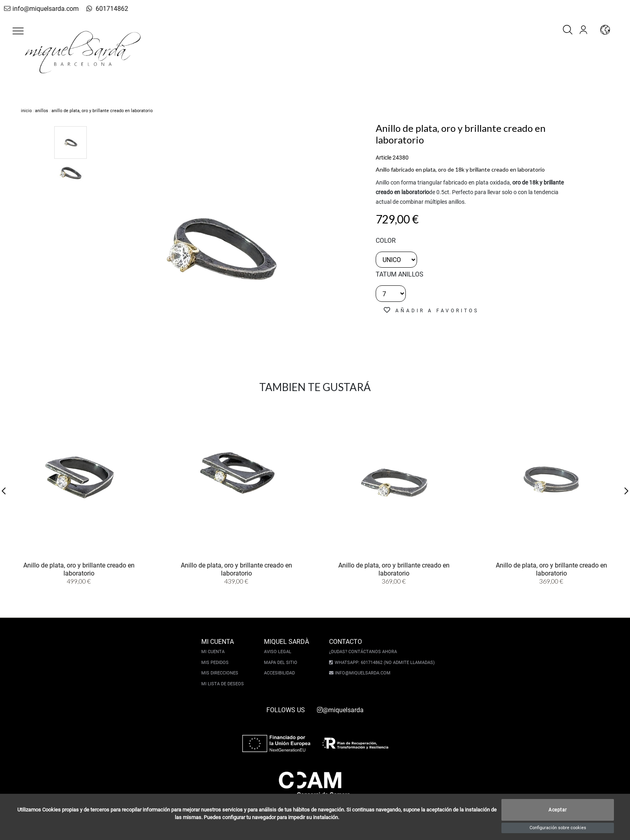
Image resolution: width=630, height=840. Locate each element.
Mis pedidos (216, 663)
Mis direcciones (221, 673)
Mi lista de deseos (224, 684)
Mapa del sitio (282, 663)
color (386, 241)
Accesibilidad (281, 673)
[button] (18, 31)
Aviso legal (279, 652)
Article (384, 158)
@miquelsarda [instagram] (340, 710)
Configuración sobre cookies (558, 828)
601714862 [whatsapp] (102, 9)
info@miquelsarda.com (39, 9)
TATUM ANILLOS (400, 274)
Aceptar (558, 810)
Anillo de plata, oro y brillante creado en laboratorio (79, 569)
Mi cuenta (214, 652)
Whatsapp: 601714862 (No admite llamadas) (384, 663)
